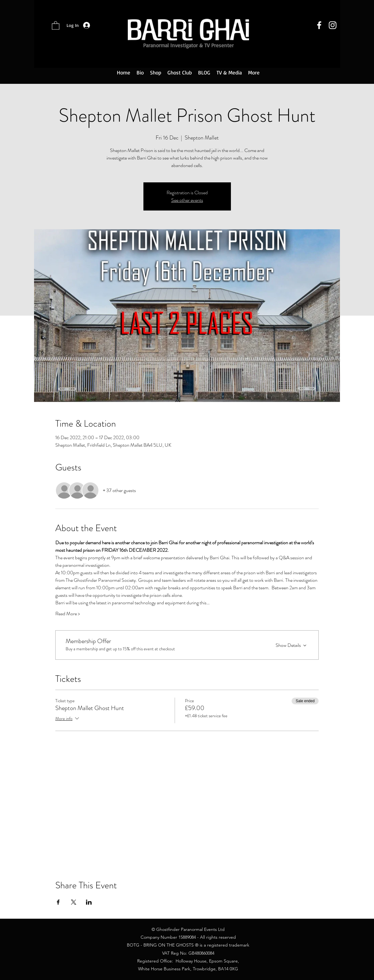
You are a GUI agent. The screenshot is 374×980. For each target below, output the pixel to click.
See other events (187, 200)
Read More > (68, 614)
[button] (56, 25)
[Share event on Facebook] (58, 902)
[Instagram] (333, 25)
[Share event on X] (74, 902)
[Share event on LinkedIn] (89, 902)
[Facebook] (319, 25)
